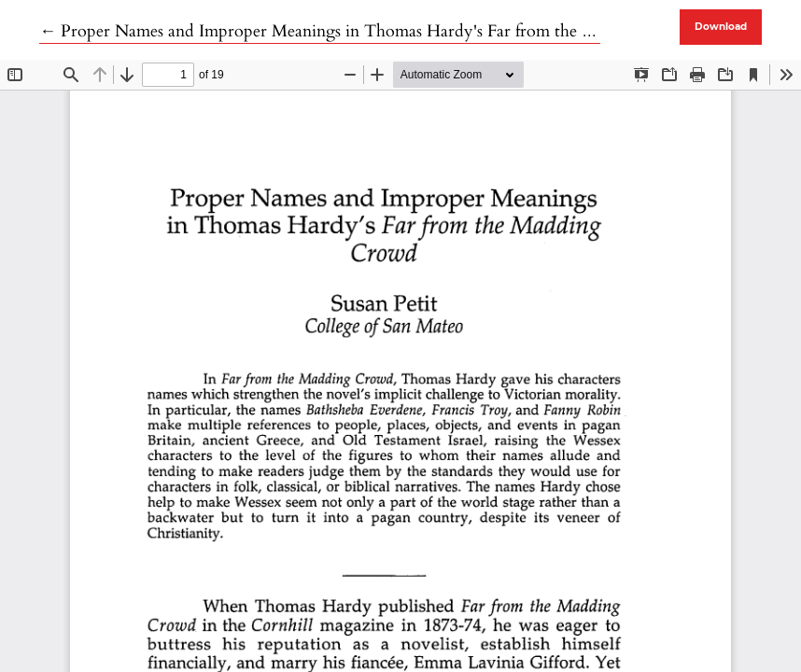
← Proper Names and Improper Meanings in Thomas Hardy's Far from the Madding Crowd (371, 31)
